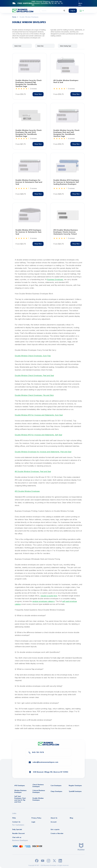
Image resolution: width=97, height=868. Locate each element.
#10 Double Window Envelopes (27, 491)
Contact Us (16, 822)
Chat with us (17, 837)
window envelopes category (43, 601)
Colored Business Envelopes (39, 791)
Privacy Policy (36, 818)
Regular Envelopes (75, 786)
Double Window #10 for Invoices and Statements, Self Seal (38, 435)
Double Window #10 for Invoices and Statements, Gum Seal (39, 415)
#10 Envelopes (20, 786)
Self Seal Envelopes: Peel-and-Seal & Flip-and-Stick (20, 799)
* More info (80, 3)
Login (33, 822)
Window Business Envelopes (20, 791)
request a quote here (49, 596)
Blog (71, 818)
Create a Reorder (57, 833)
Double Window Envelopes (38, 799)
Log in (73, 11)
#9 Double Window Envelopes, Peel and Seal (33, 471)
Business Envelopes (55, 280)
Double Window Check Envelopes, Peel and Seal (34, 375)
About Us (54, 818)
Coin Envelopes (56, 786)
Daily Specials (17, 829)
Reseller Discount (18, 833)
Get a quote (55, 829)
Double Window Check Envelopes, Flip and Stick (34, 395)
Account (54, 822)
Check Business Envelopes (38, 786)
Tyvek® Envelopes (75, 791)
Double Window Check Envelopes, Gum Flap (33, 356)
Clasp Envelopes (56, 791)
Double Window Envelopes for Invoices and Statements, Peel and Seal (43, 452)
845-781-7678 (38, 752)
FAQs (14, 818)
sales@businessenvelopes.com (45, 762)
